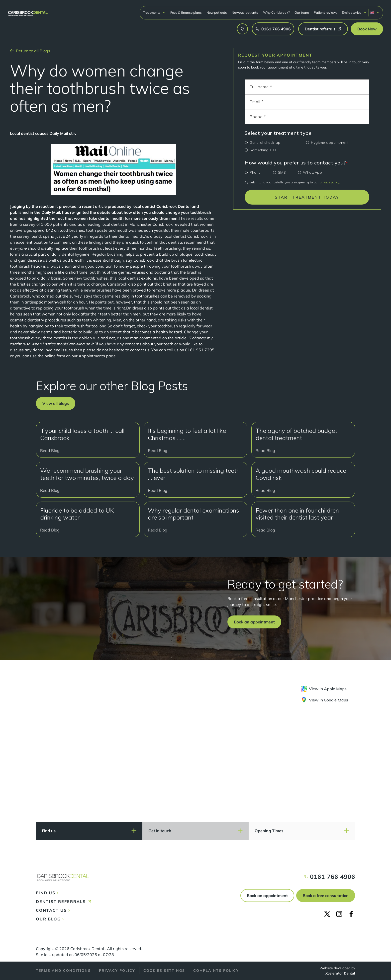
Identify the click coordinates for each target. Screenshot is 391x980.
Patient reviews (326, 12)
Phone (255, 172)
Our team (302, 12)
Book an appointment (267, 896)
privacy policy (329, 182)
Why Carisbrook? (276, 12)
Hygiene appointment (330, 143)
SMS (282, 172)
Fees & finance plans (186, 12)
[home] (28, 11)
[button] (154, 13)
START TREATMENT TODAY (307, 197)
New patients (217, 12)
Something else (263, 150)
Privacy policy (117, 971)
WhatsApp (312, 172)
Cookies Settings (164, 971)
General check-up (265, 143)
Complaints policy (216, 971)
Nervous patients (245, 12)
